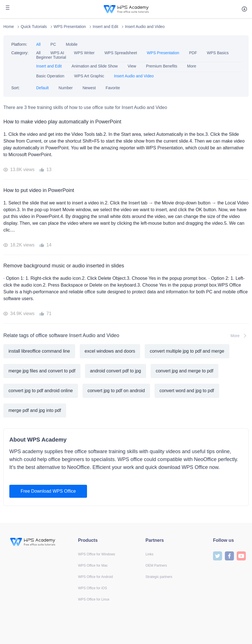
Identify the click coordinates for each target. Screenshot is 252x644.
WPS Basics (218, 53)
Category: (20, 53)
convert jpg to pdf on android (116, 391)
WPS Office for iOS (92, 588)
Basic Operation (50, 76)
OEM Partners (156, 566)
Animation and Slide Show (94, 66)
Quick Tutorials (34, 27)
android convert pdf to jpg (116, 371)
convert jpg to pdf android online (41, 391)
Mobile (72, 44)
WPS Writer (84, 53)
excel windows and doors (110, 351)
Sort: (16, 88)
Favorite (113, 88)
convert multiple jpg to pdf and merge (187, 351)
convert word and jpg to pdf (187, 391)
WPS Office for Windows (96, 554)
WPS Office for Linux (94, 599)
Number (66, 88)
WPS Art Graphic (89, 76)
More (192, 66)
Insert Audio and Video (145, 27)
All (38, 44)
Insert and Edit (105, 27)
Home (9, 27)
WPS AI (57, 53)
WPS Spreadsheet (121, 53)
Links (149, 554)
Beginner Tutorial (51, 57)
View (132, 66)
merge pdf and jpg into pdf (35, 410)
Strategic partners (159, 577)
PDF (193, 53)
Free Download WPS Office (48, 491)
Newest (89, 88)
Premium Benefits (162, 66)
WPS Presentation (70, 27)
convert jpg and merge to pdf (184, 371)
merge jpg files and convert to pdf (42, 371)
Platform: (19, 44)
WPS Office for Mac (93, 566)
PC (53, 44)
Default (42, 88)
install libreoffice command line (39, 351)
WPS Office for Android (95, 577)
